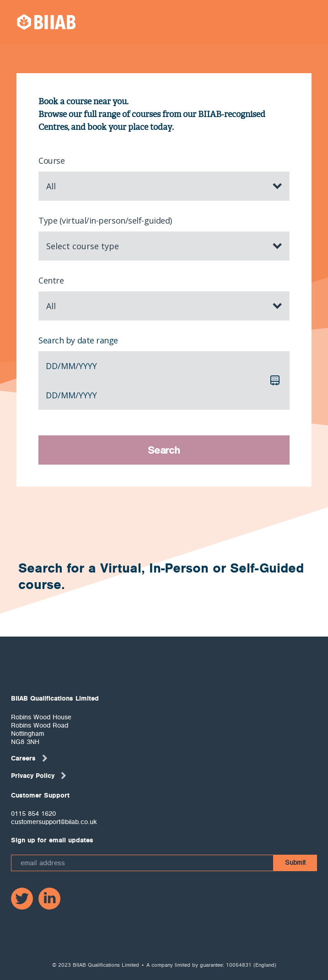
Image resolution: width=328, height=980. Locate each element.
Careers (30, 758)
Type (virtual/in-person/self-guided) (105, 220)
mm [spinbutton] (68, 366)
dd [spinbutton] (52, 366)
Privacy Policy (39, 776)
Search (164, 450)
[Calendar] (275, 380)
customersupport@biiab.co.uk (54, 822)
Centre (51, 280)
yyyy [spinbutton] (88, 366)
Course (51, 161)
